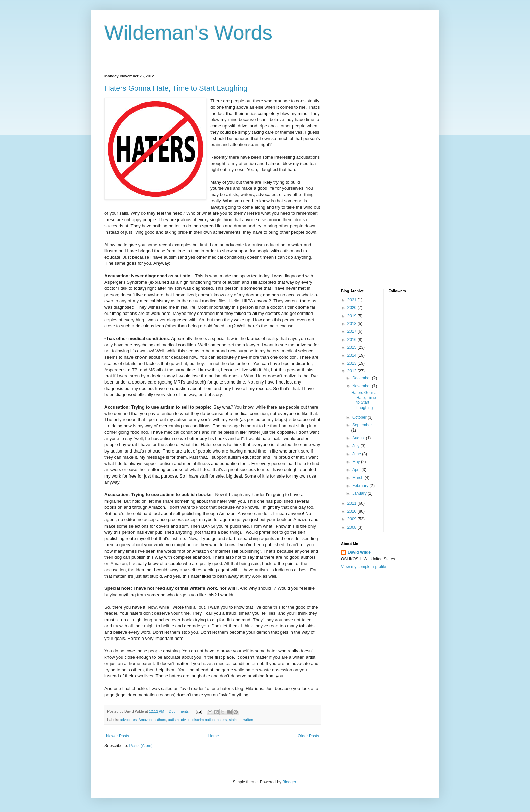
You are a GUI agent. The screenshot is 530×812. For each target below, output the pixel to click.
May (357, 462)
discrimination (203, 720)
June (357, 454)
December (362, 378)
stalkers (235, 720)
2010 (353, 511)
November (362, 386)
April (357, 470)
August (359, 438)
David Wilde (359, 552)
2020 (353, 308)
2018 (353, 324)
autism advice (179, 720)
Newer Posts (118, 736)
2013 (353, 363)
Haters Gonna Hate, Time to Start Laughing (176, 88)
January (360, 493)
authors (160, 720)
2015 (353, 347)
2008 (353, 527)
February (361, 486)
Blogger (289, 782)
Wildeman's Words (188, 33)
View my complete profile (364, 567)
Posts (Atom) (141, 746)
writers (249, 720)
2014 (353, 355)
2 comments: (180, 711)
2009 (353, 519)
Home (214, 736)
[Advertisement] (368, 176)
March (358, 478)
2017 (353, 331)
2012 (353, 371)
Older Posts (308, 736)
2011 (353, 503)
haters (222, 720)
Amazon (145, 720)
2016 (353, 340)
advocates (128, 720)
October (360, 417)
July (356, 446)
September (362, 425)
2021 (353, 300)
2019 (353, 316)
